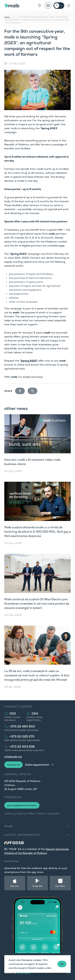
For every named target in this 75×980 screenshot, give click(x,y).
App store (15, 886)
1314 (35, 714)
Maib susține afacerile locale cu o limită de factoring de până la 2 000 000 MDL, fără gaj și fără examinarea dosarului (37, 532)
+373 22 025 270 (22, 737)
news (7, 17)
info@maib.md (13, 757)
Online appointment (37, 765)
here (62, 246)
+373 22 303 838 (22, 747)
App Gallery (60, 886)
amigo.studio (23, 973)
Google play (37, 886)
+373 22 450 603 (22, 726)
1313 (13, 714)
